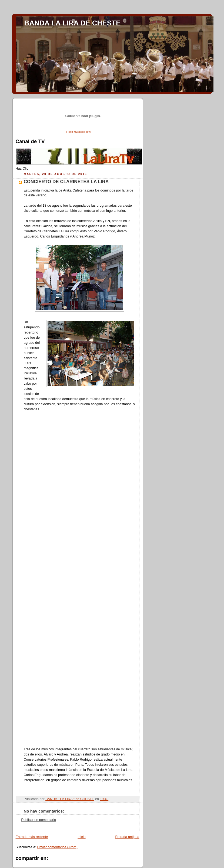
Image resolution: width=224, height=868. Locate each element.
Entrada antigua (127, 837)
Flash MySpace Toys (79, 132)
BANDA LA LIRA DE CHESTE (73, 23)
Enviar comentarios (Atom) (57, 847)
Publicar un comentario (39, 820)
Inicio (81, 837)
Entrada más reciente (32, 837)
